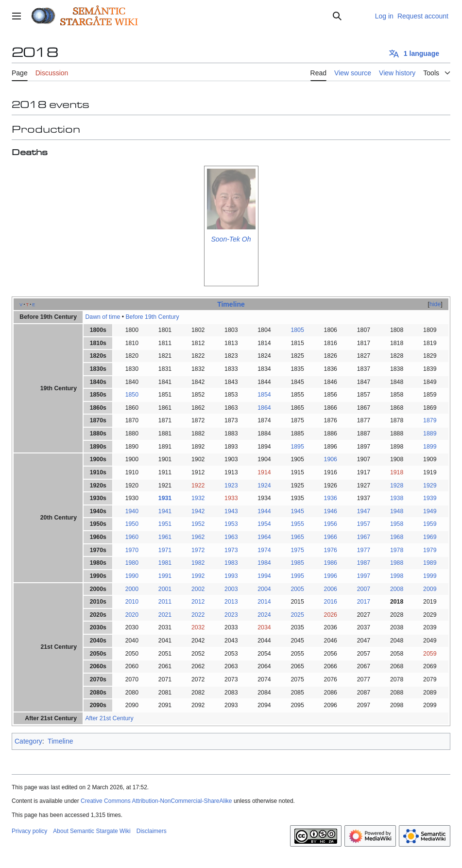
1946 (331, 511)
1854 (264, 395)
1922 (198, 486)
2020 (132, 615)
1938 (397, 498)
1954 (264, 524)
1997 (364, 576)
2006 (331, 589)
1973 (231, 550)
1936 (331, 498)
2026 (331, 615)
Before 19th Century (152, 317)
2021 (165, 615)
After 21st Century (109, 718)
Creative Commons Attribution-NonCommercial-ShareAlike (156, 801)
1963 (231, 537)
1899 (430, 447)
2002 (198, 589)
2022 (198, 615)
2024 (264, 615)
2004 (264, 589)
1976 (331, 550)
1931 (165, 498)
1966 (331, 537)
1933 (231, 498)
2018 (397, 602)
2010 (132, 602)
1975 (297, 550)
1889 (430, 434)
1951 (165, 524)
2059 (430, 654)
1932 (198, 498)
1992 (198, 576)
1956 (331, 524)
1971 (165, 550)
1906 (331, 459)
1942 (198, 511)
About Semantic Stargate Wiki (92, 831)
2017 (364, 602)
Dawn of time (103, 317)
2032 (198, 627)
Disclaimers (152, 831)
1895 (297, 447)
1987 (364, 563)
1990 (132, 576)
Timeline (231, 304)
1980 (132, 563)
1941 (165, 511)
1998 (397, 576)
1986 (331, 563)
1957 (364, 524)
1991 (165, 576)
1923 (231, 486)
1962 (198, 537)
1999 (430, 576)
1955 (297, 524)
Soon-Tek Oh (231, 239)
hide (435, 304)
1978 (397, 550)
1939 (430, 498)
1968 (397, 537)
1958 (397, 524)
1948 (397, 511)
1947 (364, 511)
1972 (198, 550)
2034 (264, 627)
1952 (198, 524)
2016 (331, 602)
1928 (397, 486)
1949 (430, 511)
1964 (264, 537)
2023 (231, 615)
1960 (132, 537)
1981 (165, 563)
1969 (430, 537)
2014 (264, 602)
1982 (198, 563)
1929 (430, 486)
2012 (198, 602)
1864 (264, 408)
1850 (132, 395)
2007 (364, 589)
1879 (430, 420)
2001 (165, 589)
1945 (297, 511)
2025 (297, 615)
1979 (430, 550)
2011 (165, 602)
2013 (231, 602)
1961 (165, 537)
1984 (264, 563)
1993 (231, 576)
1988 (397, 563)
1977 (364, 550)
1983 (231, 563)
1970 (132, 550)
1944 (264, 511)
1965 (297, 537)
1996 (331, 576)
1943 (231, 511)
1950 (132, 524)
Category (28, 741)
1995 (297, 576)
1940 (132, 511)
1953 (231, 524)
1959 (430, 524)
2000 (132, 589)
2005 (297, 589)
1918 (397, 472)
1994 (264, 576)
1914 (264, 472)
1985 (297, 563)
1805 (297, 330)
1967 (364, 537)
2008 (397, 589)
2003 (231, 589)
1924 (264, 486)
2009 (430, 589)
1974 (264, 550)
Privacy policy (29, 831)
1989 (430, 563)
